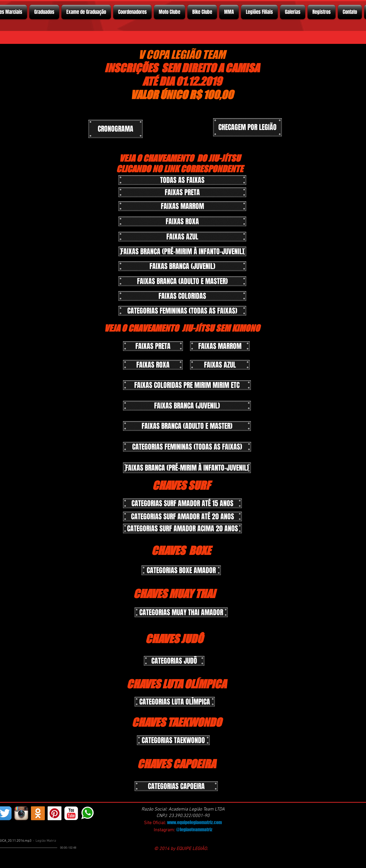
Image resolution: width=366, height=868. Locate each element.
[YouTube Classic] (71, 813)
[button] (182, 192)
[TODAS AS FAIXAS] (182, 180)
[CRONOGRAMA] (116, 129)
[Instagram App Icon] (21, 813)
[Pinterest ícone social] (55, 813)
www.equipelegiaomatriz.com (194, 822)
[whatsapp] (88, 813)
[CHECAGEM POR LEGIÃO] (247, 127)
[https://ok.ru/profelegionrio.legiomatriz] (38, 813)
